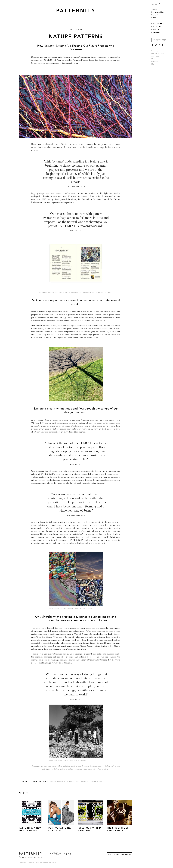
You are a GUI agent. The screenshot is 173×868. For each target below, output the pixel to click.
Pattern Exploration (96, 781)
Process (60, 781)
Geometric (155, 56)
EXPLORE (156, 32)
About (154, 10)
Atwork (53, 863)
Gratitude (155, 61)
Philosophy (53, 781)
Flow (153, 59)
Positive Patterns (158, 54)
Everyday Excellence (159, 51)
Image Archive (158, 12)
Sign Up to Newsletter (121, 855)
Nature (72, 781)
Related (24, 793)
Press (154, 18)
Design (66, 781)
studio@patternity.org (60, 853)
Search (154, 4)
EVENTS (155, 29)
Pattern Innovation (81, 781)
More (154, 64)
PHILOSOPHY (158, 23)
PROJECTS (156, 26)
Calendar (155, 15)
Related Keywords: (41, 781)
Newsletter (161, 40)
